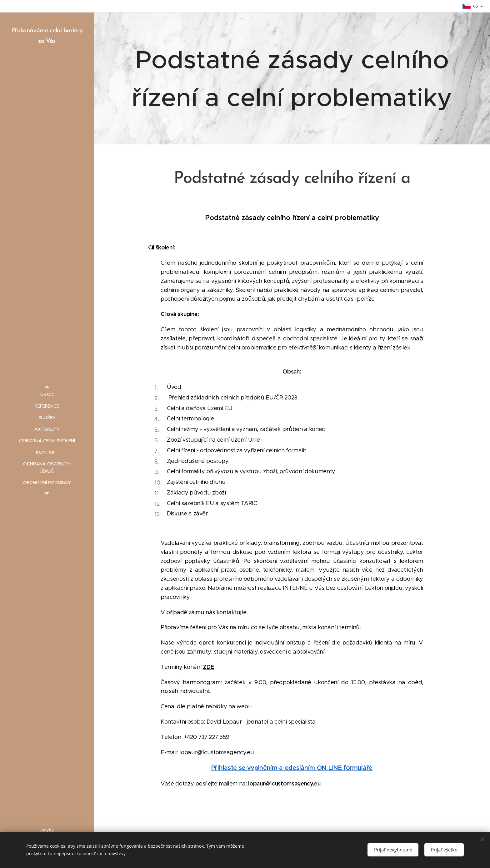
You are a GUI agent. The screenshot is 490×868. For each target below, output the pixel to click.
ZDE (208, 667)
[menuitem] (47, 395)
